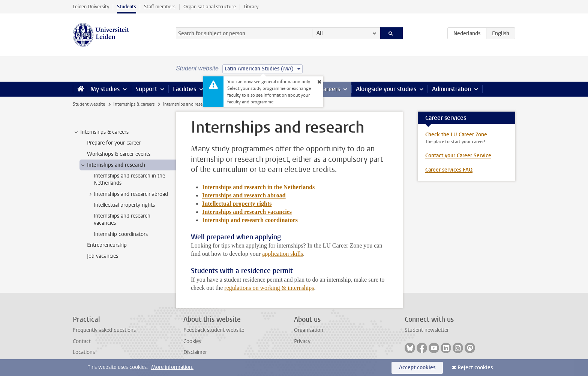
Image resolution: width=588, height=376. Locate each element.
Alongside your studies (386, 89)
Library (251, 7)
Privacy (302, 341)
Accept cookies (417, 368)
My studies (105, 89)
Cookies (192, 341)
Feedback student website (214, 330)
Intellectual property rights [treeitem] (124, 205)
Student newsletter (427, 330)
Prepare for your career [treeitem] (114, 143)
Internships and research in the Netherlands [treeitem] (129, 179)
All (320, 33)
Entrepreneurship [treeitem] (107, 245)
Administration (451, 89)
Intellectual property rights (237, 204)
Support (146, 89)
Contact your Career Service (458, 156)
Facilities (184, 89)
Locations (84, 352)
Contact (82, 341)
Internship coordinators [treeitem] (121, 234)
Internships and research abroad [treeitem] (127, 194)
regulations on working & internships (269, 288)
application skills (283, 254)
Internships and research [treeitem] (112, 165)
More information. (172, 367)
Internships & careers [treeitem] (101, 132)
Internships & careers (134, 104)
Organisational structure (210, 7)
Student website (89, 104)
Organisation (309, 330)
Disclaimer (195, 352)
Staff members (160, 7)
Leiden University (91, 7)
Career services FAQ (449, 170)
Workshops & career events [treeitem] (119, 154)
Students (127, 7)
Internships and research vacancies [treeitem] (122, 219)
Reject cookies (475, 368)
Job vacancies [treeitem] (103, 256)
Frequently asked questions (104, 330)
